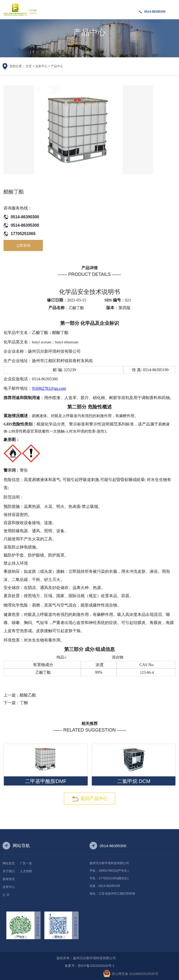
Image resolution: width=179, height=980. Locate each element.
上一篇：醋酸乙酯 (20, 695)
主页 (29, 66)
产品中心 (57, 66)
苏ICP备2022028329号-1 (96, 966)
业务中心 (41, 66)
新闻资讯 (9, 879)
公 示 (6, 895)
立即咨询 (23, 245)
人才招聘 (26, 871)
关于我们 (9, 871)
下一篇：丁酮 (16, 703)
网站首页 (9, 863)
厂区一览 (26, 863)
